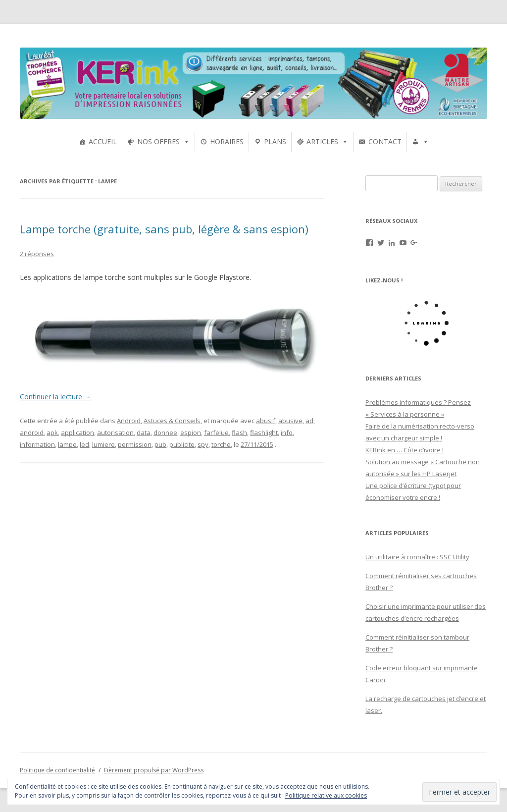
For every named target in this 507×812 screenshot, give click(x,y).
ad (309, 421)
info (287, 433)
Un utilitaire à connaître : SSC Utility (417, 557)
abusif (266, 421)
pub (160, 444)
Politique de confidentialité (57, 770)
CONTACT (385, 141)
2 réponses (37, 254)
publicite (182, 444)
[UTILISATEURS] (420, 142)
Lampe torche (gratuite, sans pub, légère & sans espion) (164, 229)
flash (239, 433)
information (37, 444)
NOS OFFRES (158, 141)
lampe (67, 444)
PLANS (275, 141)
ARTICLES (322, 141)
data (144, 433)
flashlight (264, 433)
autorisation (115, 433)
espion (191, 433)
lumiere (103, 444)
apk (52, 433)
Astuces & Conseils (172, 421)
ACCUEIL (103, 141)
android (32, 433)
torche (221, 444)
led (84, 444)
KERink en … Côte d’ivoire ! (405, 450)
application (77, 433)
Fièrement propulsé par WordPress (154, 770)
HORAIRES (227, 141)
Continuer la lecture (55, 397)
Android (129, 421)
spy (203, 444)
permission (135, 444)
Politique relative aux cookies (326, 795)
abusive (290, 421)
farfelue (216, 433)
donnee (165, 433)
